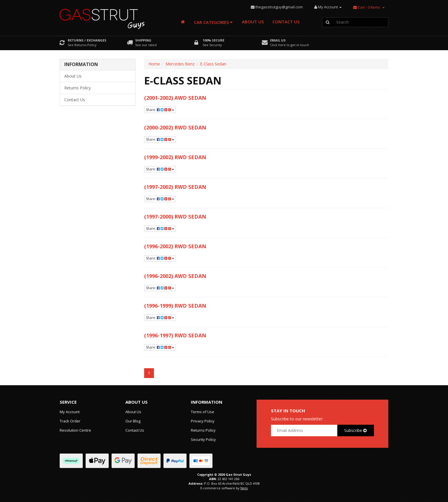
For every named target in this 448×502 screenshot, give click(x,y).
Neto (244, 488)
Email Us (278, 40)
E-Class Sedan (213, 64)
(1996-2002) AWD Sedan (175, 276)
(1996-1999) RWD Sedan (175, 306)
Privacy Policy (203, 421)
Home (154, 64)
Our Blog (133, 421)
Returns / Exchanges (87, 40)
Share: (160, 110)
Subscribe (355, 430)
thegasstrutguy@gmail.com (279, 7)
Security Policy (203, 439)
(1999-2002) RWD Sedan (175, 157)
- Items (367, 7)
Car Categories (213, 22)
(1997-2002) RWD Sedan (175, 187)
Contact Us (286, 22)
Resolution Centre (75, 430)
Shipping (143, 40)
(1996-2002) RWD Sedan (175, 246)
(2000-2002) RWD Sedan (175, 127)
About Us (253, 22)
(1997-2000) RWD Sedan (175, 217)
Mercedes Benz (180, 64)
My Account (70, 412)
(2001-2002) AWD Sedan (175, 98)
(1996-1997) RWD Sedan (175, 335)
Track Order (70, 421)
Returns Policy (78, 88)
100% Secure (213, 40)
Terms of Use (203, 412)
